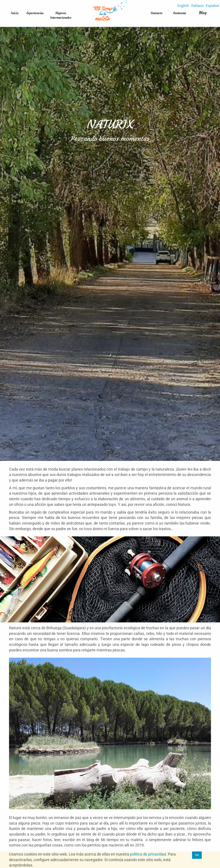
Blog (203, 13)
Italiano (197, 5)
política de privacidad (148, 854)
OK (197, 855)
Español (212, 5)
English (183, 5)
